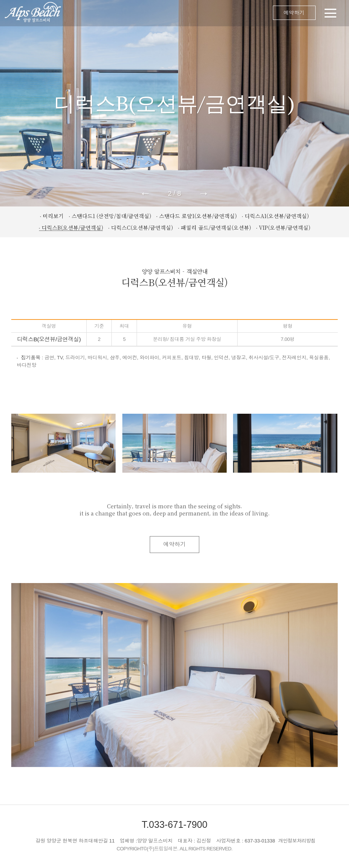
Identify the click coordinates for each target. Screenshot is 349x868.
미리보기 (53, 216)
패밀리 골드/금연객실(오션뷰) (216, 228)
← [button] (145, 193)
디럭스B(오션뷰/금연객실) (72, 228)
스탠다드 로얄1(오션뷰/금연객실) (198, 216)
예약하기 (294, 13)
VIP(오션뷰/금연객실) (285, 228)
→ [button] (204, 193)
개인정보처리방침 (297, 841)
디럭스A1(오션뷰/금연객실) (277, 216)
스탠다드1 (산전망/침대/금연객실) (111, 216)
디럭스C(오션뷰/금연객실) (142, 228)
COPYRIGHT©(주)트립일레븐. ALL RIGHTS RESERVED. (175, 849)
